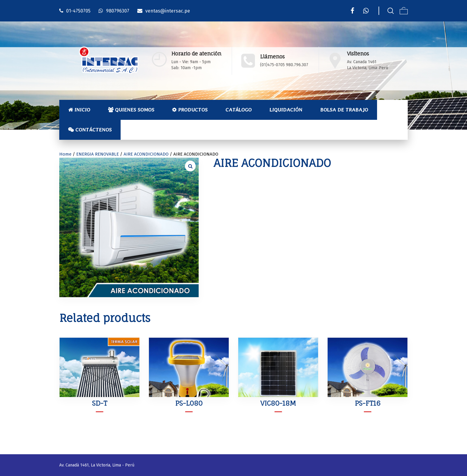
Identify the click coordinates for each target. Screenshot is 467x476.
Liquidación (286, 110)
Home (65, 154)
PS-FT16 (368, 403)
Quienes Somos (131, 110)
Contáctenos (90, 130)
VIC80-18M (278, 403)
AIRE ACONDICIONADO (146, 154)
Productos (190, 110)
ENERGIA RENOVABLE (98, 154)
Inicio (79, 110)
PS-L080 (189, 403)
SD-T (100, 403)
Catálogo (239, 110)
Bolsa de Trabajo (344, 110)
